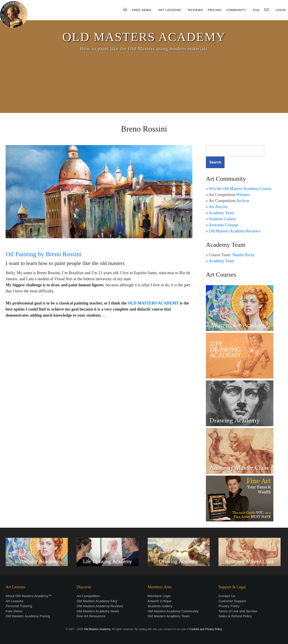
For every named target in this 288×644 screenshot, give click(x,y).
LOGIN (281, 10)
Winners (243, 195)
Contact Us (227, 596)
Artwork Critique (160, 601)
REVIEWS (195, 10)
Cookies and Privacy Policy (206, 629)
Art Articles (218, 207)
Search (215, 162)
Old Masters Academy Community (173, 611)
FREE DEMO (142, 10)
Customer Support (232, 601)
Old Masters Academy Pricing (28, 616)
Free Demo (14, 611)
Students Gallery (223, 219)
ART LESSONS (170, 10)
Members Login (159, 596)
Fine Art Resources (91, 616)
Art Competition (88, 596)
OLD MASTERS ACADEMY (144, 37)
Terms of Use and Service (238, 611)
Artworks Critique (224, 225)
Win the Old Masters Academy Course (240, 189)
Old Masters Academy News (98, 611)
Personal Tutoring (19, 606)
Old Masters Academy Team (169, 616)
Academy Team (222, 213)
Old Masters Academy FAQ (97, 601)
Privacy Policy (229, 606)
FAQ (256, 10)
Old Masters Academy (97, 629)
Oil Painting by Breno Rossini (44, 254)
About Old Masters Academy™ (29, 596)
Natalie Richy (244, 255)
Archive (243, 201)
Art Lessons (15, 601)
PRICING (215, 10)
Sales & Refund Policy (235, 616)
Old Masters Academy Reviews (235, 231)
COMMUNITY (236, 10)
